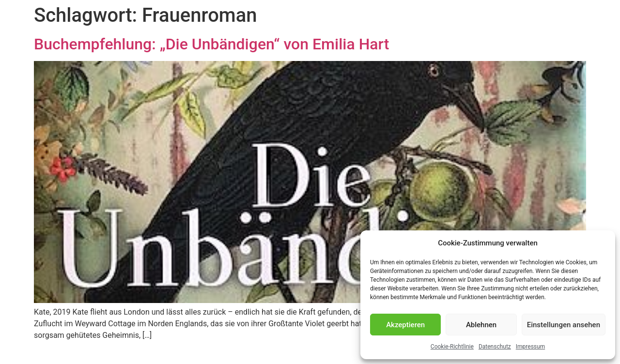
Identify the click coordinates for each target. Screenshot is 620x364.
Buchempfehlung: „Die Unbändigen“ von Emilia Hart (211, 44)
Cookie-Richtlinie (452, 347)
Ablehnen (481, 325)
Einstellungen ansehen (564, 325)
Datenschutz (495, 347)
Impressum (530, 347)
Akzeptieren (405, 325)
